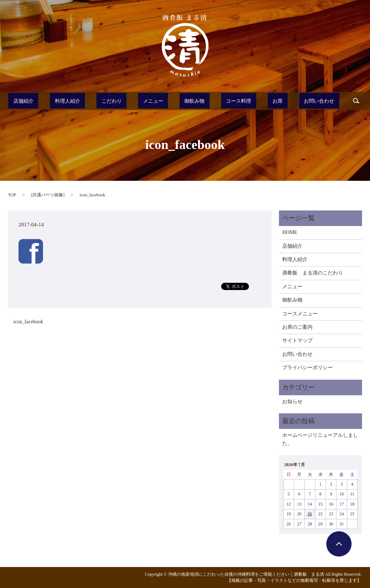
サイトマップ (297, 340)
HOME (290, 232)
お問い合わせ (295, 101)
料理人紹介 (84, 101)
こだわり (122, 101)
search (330, 101)
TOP (12, 195)
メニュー (156, 101)
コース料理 (229, 101)
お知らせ (292, 402)
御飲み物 (191, 101)
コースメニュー (300, 314)
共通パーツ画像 (48, 195)
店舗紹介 (47, 101)
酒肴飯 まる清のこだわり (313, 273)
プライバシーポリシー (307, 368)
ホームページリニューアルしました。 (320, 439)
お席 (261, 101)
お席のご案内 (297, 327)
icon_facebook (28, 322)
